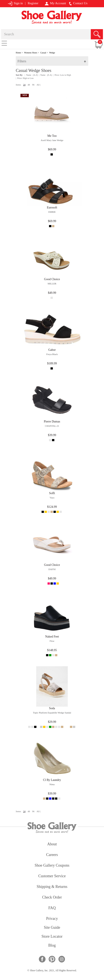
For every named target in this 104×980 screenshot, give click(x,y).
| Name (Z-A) (45, 75)
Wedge (52, 53)
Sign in (15, 4)
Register (33, 3)
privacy (52, 919)
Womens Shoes (31, 53)
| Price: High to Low (25, 78)
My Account (55, 3)
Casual (43, 53)
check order (52, 898)
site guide (52, 928)
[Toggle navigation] (4, 43)
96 (33, 85)
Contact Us (78, 3)
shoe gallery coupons (52, 866)
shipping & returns (52, 887)
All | (38, 85)
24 (24, 85)
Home (18, 53)
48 (29, 85)
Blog (52, 946)
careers (52, 855)
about (52, 844)
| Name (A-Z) (31, 75)
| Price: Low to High (62, 75)
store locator (52, 937)
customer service (52, 876)
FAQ (52, 908)
